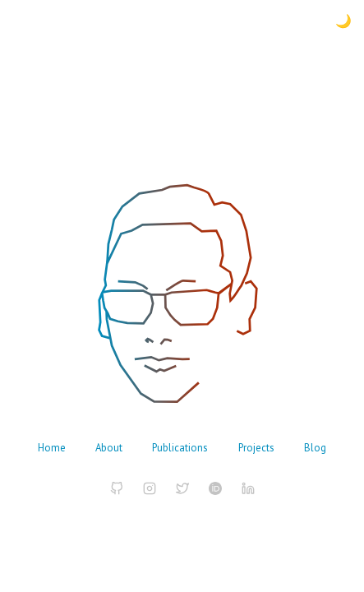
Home (52, 448)
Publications (180, 448)
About (109, 448)
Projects (256, 448)
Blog (315, 448)
